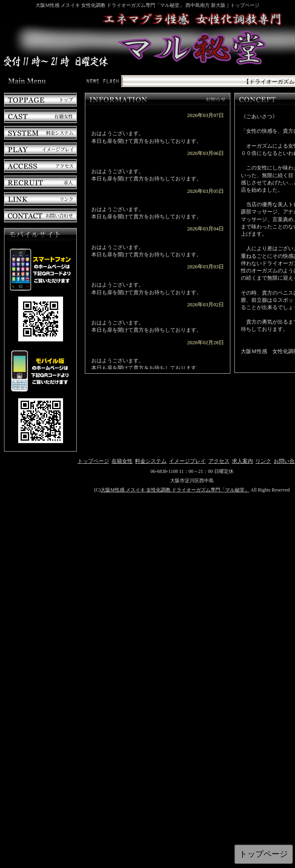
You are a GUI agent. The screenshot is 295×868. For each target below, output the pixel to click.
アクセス (219, 461)
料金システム (151, 461)
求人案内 (242, 461)
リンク (263, 461)
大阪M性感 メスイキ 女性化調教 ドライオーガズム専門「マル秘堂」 (175, 490)
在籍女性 (122, 461)
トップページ (93, 461)
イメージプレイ (187, 461)
